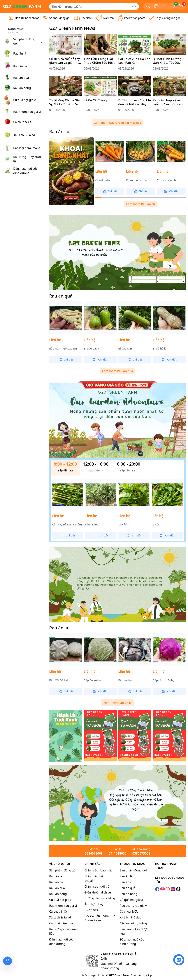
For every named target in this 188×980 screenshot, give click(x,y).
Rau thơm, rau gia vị (63, 906)
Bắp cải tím (125, 680)
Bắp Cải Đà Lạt (59, 680)
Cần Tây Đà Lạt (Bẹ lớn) (67, 524)
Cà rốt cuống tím (168, 180)
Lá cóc (156, 524)
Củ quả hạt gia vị (61, 900)
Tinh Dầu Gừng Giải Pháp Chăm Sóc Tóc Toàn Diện (98, 61)
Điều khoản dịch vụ (98, 892)
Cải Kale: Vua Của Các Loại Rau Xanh (134, 61)
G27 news (91, 910)
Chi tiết (110, 191)
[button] (112, 837)
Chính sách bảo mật (98, 870)
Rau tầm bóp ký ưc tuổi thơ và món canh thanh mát (169, 102)
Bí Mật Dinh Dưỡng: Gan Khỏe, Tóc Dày (168, 61)
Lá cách (123, 524)
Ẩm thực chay (94, 904)
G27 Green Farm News (72, 28)
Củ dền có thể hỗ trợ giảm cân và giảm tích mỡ (65, 61)
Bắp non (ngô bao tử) (63, 348)
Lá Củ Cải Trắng (95, 100)
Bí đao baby (91, 348)
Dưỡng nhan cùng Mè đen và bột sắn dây (135, 102)
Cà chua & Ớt (58, 911)
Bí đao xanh (126, 348)
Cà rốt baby (103, 180)
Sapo (150, 975)
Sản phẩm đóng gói (63, 870)
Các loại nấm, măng (63, 923)
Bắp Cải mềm (92, 680)
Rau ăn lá (59, 628)
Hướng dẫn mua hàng (100, 898)
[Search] (89, 7)
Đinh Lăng (92, 524)
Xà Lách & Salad (60, 917)
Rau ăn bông (58, 894)
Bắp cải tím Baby (164, 680)
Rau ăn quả (61, 296)
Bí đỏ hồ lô (160, 348)
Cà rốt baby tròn (136, 180)
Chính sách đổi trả (97, 887)
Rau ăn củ (59, 131)
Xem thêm (117, 123)
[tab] (65, 468)
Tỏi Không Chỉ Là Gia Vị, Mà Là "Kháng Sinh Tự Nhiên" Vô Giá (65, 102)
